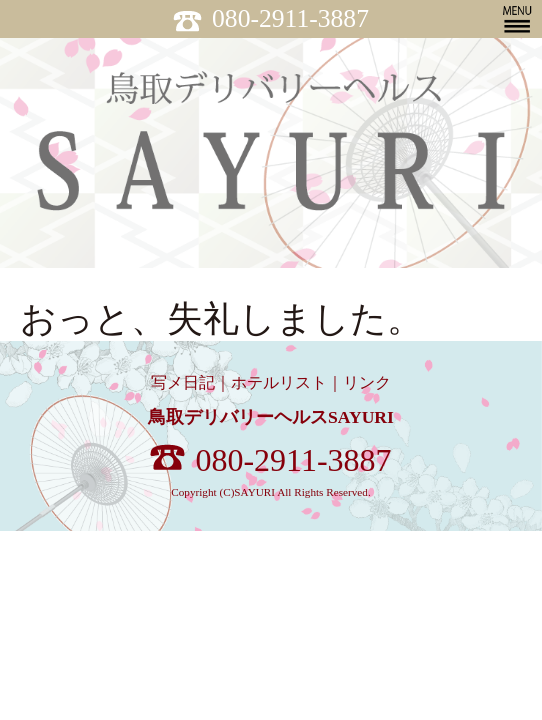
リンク (367, 382)
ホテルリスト (279, 382)
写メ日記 (183, 382)
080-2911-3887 (271, 18)
